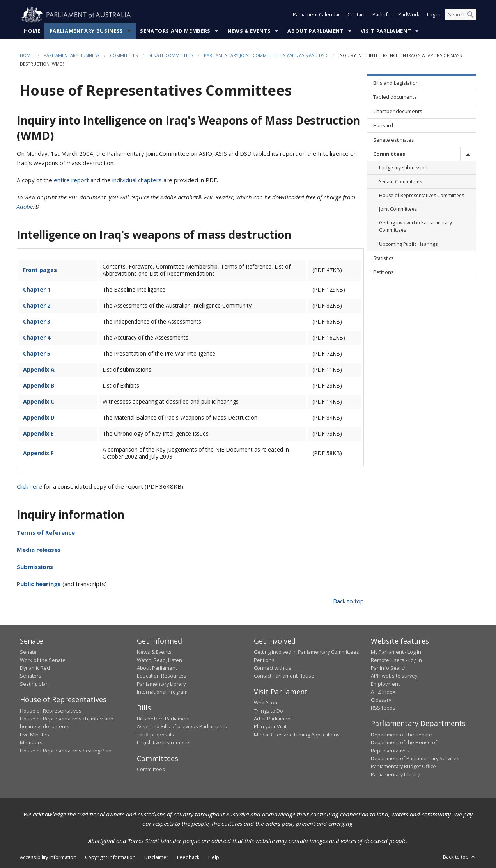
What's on (266, 703)
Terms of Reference (46, 532)
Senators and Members (175, 31)
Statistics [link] (384, 258)
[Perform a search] (470, 15)
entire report (71, 180)
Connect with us (273, 668)
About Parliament (315, 31)
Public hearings (39, 584)
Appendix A (39, 369)
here (36, 486)
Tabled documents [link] (395, 97)
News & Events (249, 31)
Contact (356, 15)
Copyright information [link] (110, 857)
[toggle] (468, 154)
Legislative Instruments (164, 743)
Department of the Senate (401, 735)
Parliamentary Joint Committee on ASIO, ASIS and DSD (266, 55)
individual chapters (137, 180)
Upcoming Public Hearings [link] (408, 244)
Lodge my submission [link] (403, 168)
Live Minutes (35, 735)
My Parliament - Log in (396, 652)
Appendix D (39, 417)
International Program (162, 692)
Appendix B (39, 385)
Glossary (381, 700)
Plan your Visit (270, 727)
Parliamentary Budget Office (403, 767)
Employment (385, 684)
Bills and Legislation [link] (396, 83)
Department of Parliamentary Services (415, 758)
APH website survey (394, 676)
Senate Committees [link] (400, 182)
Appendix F (38, 453)
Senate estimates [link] (394, 140)
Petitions (264, 660)
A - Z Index (383, 692)
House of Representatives (51, 711)
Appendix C (39, 401)
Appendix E (38, 433)
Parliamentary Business (86, 31)
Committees (124, 55)
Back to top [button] (460, 857)
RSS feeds (383, 708)
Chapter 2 (37, 305)
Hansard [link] (383, 126)
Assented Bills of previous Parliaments (182, 727)
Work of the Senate (43, 660)
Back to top (348, 601)
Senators (31, 676)
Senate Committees (171, 55)
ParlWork (409, 15)
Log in (434, 15)
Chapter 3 (37, 321)
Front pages (40, 270)
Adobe (25, 207)
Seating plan (34, 684)
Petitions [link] (384, 272)
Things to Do (268, 711)
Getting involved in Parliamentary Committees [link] (415, 227)
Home (32, 31)
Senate (28, 652)
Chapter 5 (37, 353)
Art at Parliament (273, 719)
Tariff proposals (155, 735)
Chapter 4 (37, 337)
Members (31, 743)
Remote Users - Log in (396, 660)
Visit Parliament (386, 31)
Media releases (39, 550)
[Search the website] (461, 15)
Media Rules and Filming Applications (297, 735)
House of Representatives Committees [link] (422, 195)
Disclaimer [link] (156, 857)
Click (22, 486)
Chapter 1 (37, 289)
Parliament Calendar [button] (316, 15)
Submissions (35, 567)
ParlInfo (382, 15)
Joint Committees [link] (398, 209)
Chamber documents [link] (398, 111)
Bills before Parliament (163, 719)
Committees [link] (389, 154)
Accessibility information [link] (48, 857)
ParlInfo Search (389, 668)
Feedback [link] (188, 857)
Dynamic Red (35, 668)
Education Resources (162, 676)
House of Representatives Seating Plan (66, 751)
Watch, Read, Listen (159, 660)
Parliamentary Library (161, 684)
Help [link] (214, 857)
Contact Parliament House (284, 676)
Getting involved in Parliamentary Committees (306, 652)
